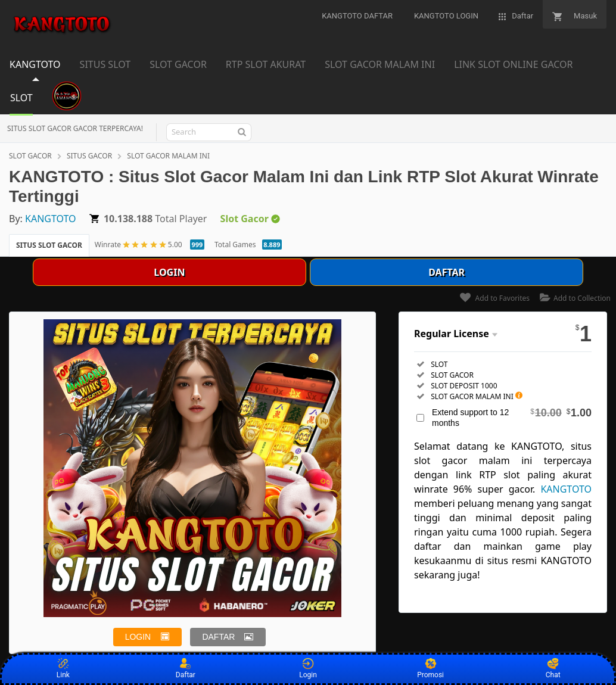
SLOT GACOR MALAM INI (168, 156)
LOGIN (169, 272)
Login (308, 668)
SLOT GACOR (30, 156)
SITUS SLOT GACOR (49, 245)
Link (63, 668)
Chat (553, 668)
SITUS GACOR (89, 156)
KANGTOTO (51, 219)
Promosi (430, 668)
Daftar (186, 668)
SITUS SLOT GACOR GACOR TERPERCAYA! (75, 128)
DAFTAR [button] (218, 637)
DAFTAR (447, 272)
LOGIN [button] (138, 637)
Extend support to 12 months (512, 417)
